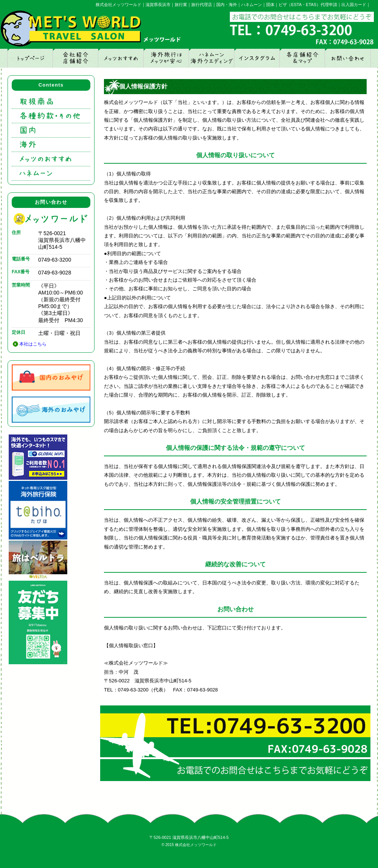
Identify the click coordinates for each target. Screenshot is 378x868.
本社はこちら (33, 344)
